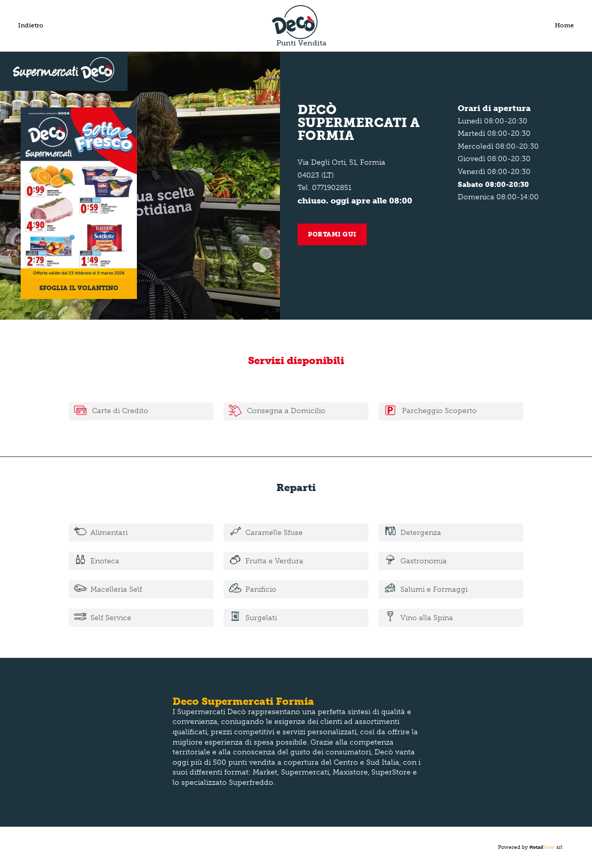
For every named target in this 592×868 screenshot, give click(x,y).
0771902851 (332, 188)
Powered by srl (530, 847)
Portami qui (332, 234)
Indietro (31, 25)
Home (564, 25)
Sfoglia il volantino (79, 288)
